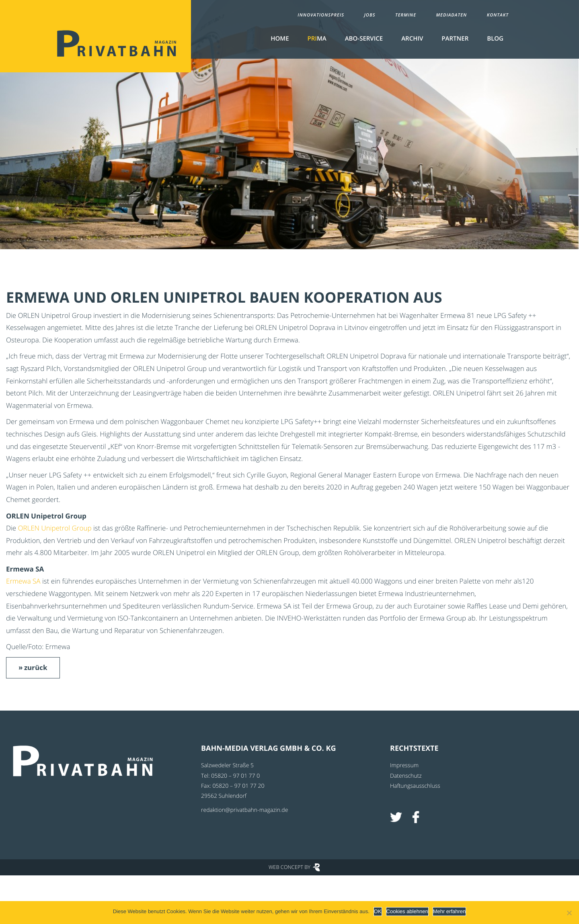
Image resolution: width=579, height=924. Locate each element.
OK (378, 911)
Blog (495, 39)
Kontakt (498, 15)
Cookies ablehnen (407, 911)
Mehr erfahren (450, 911)
